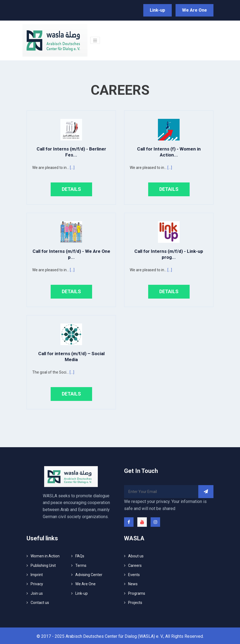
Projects (135, 601)
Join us (37, 592)
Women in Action (45, 555)
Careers (135, 564)
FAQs (80, 555)
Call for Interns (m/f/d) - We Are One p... (71, 253)
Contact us (40, 601)
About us (136, 555)
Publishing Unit (43, 564)
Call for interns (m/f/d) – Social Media (71, 355)
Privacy (37, 583)
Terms (81, 564)
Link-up (161, 10)
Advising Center (89, 574)
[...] (72, 166)
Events (134, 574)
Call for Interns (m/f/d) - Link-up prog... (169, 253)
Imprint (37, 574)
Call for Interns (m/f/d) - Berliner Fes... (71, 151)
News (133, 583)
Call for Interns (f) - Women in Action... (169, 151)
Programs (137, 592)
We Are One (196, 10)
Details (71, 188)
